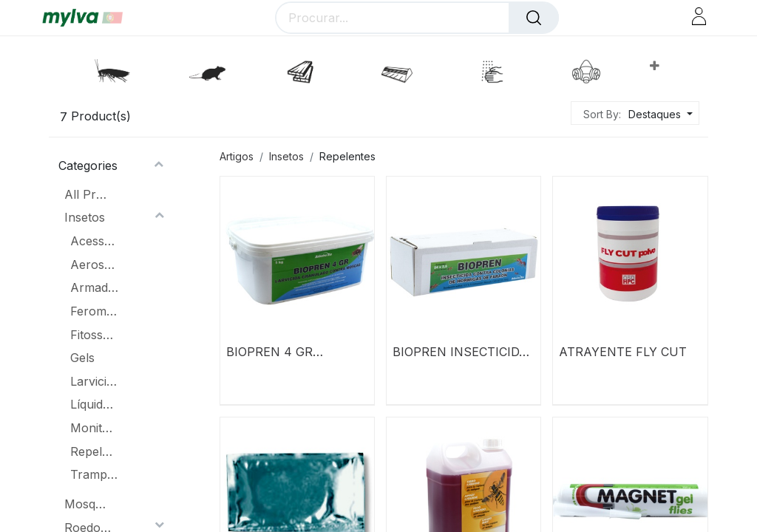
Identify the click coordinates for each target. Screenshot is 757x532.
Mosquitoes (88, 504)
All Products (88, 194)
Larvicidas (94, 381)
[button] (654, 66)
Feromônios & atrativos (94, 311)
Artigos (237, 156)
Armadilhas (94, 287)
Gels (82, 358)
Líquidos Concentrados (94, 404)
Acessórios (94, 241)
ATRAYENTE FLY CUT (623, 352)
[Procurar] (534, 18)
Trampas (94, 474)
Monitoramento (94, 428)
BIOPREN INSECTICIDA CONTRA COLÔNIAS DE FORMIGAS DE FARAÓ (462, 352)
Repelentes (94, 451)
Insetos (85, 217)
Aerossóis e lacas (94, 265)
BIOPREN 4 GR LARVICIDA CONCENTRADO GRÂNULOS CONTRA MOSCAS (288, 352)
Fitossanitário (94, 335)
